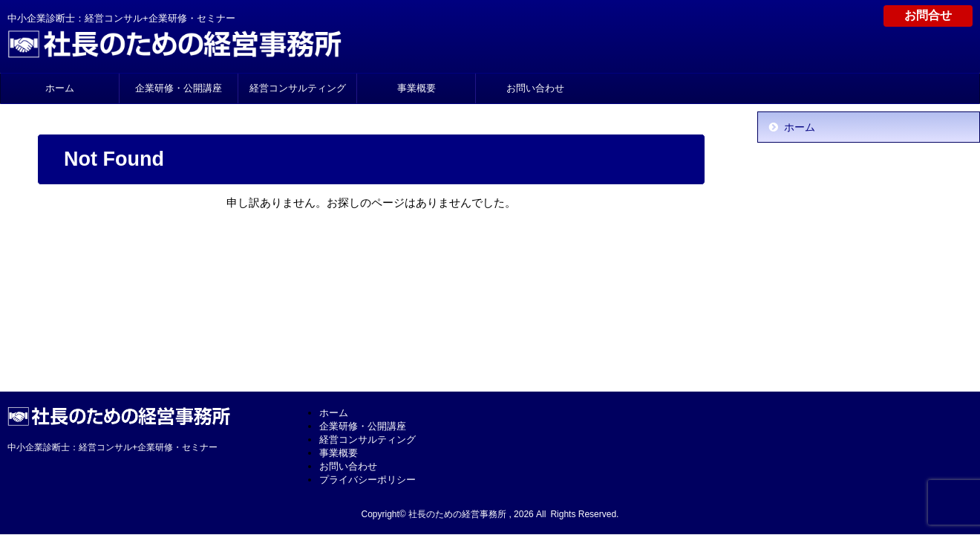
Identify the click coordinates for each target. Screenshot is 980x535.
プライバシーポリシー (367, 480)
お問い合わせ (535, 88)
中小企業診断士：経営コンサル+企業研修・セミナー (112, 447)
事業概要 (416, 88)
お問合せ (928, 15)
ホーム (60, 88)
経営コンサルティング (298, 88)
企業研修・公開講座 (179, 88)
